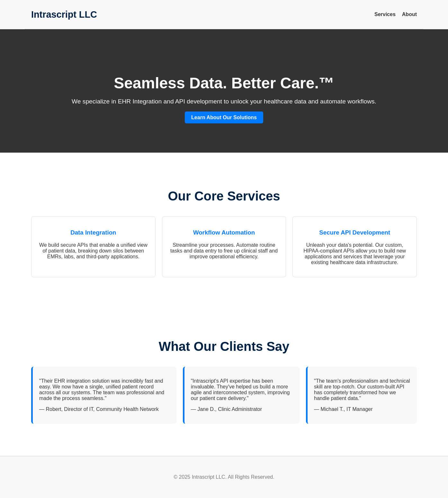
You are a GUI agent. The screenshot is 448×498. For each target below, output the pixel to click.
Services (385, 14)
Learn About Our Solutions (224, 117)
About (409, 14)
